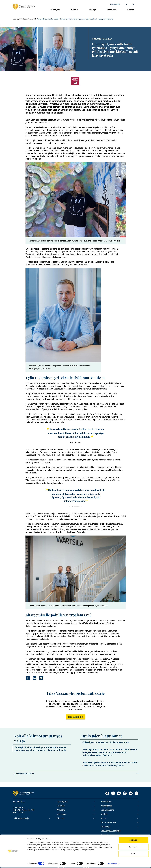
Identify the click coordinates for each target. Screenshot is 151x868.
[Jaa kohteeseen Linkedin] (34, 678)
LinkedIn (131, 794)
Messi (103, 819)
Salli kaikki (134, 840)
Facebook (107, 794)
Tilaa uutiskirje (74, 717)
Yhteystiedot (107, 806)
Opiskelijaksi (55, 10)
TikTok (137, 794)
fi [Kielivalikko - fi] (127, 4)
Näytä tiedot (112, 864)
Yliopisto (130, 10)
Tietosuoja (106, 828)
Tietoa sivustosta (109, 824)
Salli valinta (134, 847)
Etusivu (15, 19)
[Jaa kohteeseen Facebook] (28, 678)
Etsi (133, 4)
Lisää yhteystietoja (21, 818)
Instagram (125, 794)
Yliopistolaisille (115, 4)
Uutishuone (112, 10)
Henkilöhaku (106, 802)
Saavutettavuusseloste (111, 832)
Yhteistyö (93, 10)
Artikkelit (33, 19)
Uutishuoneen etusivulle (24, 773)
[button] (76, 200)
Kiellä (133, 854)
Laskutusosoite (108, 810)
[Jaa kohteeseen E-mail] (41, 678)
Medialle (105, 815)
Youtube (119, 794)
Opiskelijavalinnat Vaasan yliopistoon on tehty (106, 742)
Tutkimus (75, 10)
